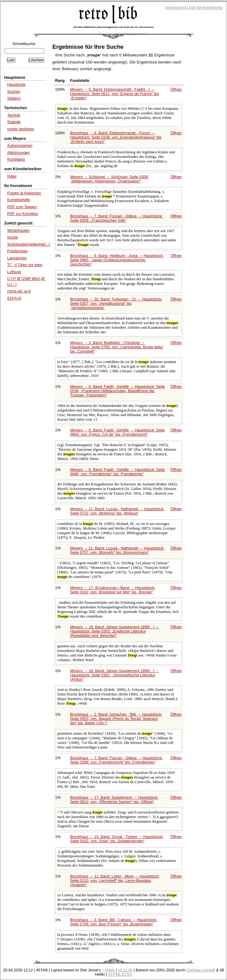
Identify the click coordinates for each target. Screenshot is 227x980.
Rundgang (16, 159)
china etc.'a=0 (19, 291)
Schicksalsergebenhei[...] (28, 244)
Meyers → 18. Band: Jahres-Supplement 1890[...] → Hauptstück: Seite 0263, (115, 631)
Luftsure (14, 272)
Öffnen (176, 90)
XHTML (115, 974)
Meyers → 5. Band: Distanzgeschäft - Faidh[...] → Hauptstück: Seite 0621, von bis (115, 94)
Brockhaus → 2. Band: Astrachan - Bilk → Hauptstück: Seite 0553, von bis (116, 719)
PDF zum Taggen (22, 207)
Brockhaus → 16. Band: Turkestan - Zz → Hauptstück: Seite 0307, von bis (116, 304)
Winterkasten (18, 231)
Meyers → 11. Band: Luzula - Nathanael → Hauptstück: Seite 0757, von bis (117, 550)
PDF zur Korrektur (23, 214)
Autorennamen (20, 146)
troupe (12, 237)
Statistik (14, 122)
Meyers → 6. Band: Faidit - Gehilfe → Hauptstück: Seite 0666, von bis (118, 472)
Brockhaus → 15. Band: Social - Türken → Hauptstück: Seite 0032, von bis (117, 839)
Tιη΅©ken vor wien (25, 265)
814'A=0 (14, 298)
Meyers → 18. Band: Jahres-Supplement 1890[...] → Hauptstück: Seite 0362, (115, 675)
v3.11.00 (125, 970)
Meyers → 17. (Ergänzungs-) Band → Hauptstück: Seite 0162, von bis (113, 590)
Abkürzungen (18, 153)
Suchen (13, 92)
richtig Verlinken (21, 129)
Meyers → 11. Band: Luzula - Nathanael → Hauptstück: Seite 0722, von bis (117, 511)
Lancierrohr (17, 258)
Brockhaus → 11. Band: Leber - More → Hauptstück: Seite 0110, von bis (115, 881)
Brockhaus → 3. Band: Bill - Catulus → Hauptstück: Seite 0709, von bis (114, 922)
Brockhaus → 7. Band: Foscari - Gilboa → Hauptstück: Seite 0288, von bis (117, 760)
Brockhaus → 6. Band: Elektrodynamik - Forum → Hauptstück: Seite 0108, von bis (116, 137)
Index (12, 176)
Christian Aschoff (200, 970)
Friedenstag (17, 251)
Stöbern (14, 98)
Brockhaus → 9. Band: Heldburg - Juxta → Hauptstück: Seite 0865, (117, 260)
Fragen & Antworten (24, 193)
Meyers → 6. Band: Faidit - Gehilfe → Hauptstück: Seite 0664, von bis (118, 432)
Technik (13, 115)
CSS (128, 974)
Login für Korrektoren (205, 8)
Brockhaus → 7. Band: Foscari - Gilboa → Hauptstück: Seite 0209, (117, 218)
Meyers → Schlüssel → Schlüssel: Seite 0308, (110, 179)
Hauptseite (16, 85)
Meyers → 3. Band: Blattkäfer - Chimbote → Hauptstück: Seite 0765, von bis (117, 347)
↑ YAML (108, 970)
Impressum (175, 8)
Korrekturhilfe (18, 200)
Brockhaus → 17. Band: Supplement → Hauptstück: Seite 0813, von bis (114, 800)
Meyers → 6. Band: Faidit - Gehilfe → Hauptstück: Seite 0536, (118, 391)
